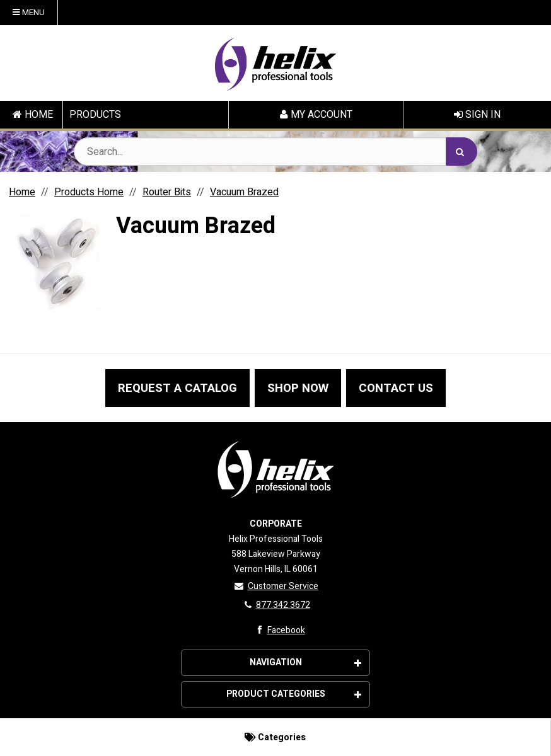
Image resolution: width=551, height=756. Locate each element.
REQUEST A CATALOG (177, 388)
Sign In (477, 115)
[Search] (461, 152)
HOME (33, 115)
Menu (29, 13)
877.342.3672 (276, 605)
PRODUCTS (95, 115)
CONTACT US (396, 388)
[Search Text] (275, 152)
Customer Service (276, 586)
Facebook (278, 630)
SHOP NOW (298, 388)
